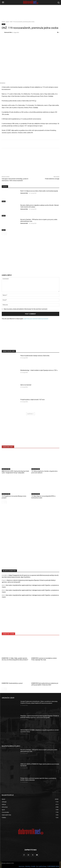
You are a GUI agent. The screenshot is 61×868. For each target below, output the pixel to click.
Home (3, 22)
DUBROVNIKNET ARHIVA (53, 866)
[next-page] (6, 234)
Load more (30, 414)
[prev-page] (3, 234)
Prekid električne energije (52, 179)
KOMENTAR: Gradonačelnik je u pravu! (12, 683)
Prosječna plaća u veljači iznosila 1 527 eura (32, 399)
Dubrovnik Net (8, 32)
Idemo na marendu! (26, 385)
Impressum (22, 866)
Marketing (28, 866)
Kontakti (33, 866)
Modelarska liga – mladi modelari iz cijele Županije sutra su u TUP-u (39, 370)
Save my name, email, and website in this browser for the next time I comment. (26, 309)
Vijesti (7, 22)
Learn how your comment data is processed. (36, 319)
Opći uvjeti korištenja (41, 866)
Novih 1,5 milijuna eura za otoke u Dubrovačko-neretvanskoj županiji (39, 191)
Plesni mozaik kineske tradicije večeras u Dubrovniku (35, 356)
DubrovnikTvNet (6, 469)
